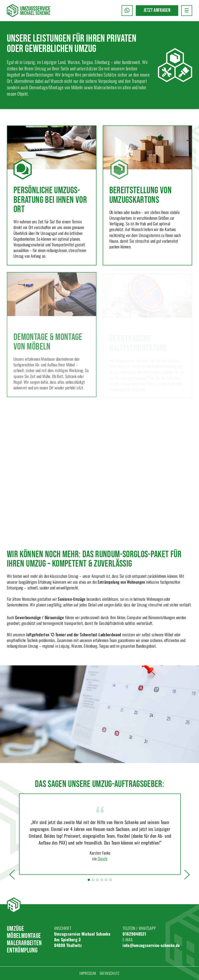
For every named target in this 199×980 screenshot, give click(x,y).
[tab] (89, 880)
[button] (187, 11)
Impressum (88, 973)
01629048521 (134, 934)
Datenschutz (110, 973)
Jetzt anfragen (157, 10)
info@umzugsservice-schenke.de (151, 945)
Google (103, 859)
